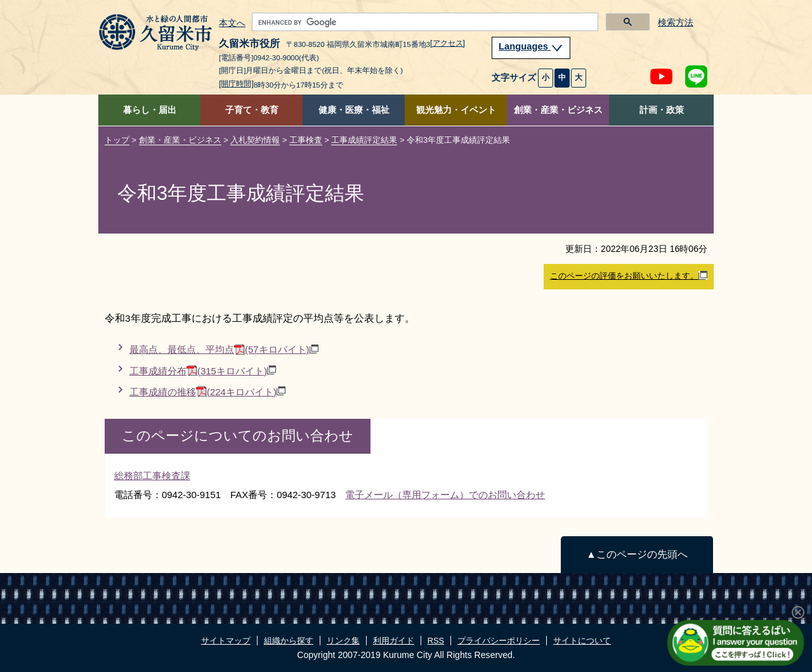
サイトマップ (226, 641)
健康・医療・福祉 (354, 110)
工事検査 (306, 140)
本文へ (232, 23)
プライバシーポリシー (499, 641)
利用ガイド (394, 641)
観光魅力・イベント (456, 110)
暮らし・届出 (150, 110)
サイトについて (582, 641)
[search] (424, 22)
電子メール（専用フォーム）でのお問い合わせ (445, 495)
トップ (117, 140)
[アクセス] (448, 43)
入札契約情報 (255, 140)
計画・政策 (662, 110)
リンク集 (343, 641)
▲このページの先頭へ (637, 554)
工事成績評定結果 (364, 140)
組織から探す (289, 641)
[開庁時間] (236, 84)
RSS (436, 641)
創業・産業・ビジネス (558, 110)
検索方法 (676, 23)
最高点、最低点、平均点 (224, 349)
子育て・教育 (252, 110)
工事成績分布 (203, 371)
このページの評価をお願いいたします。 (629, 276)
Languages (531, 46)
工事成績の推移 (207, 392)
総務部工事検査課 (152, 476)
